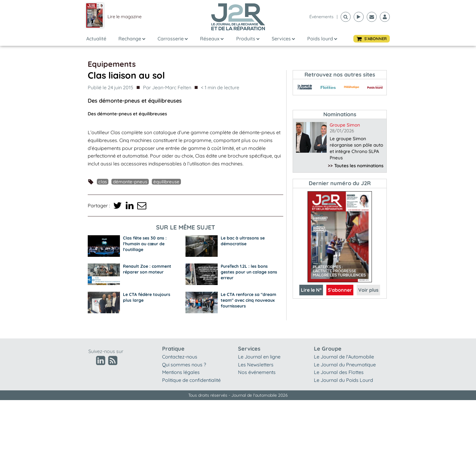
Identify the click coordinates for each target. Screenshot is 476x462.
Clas (103, 182)
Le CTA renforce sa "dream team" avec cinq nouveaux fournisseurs (248, 300)
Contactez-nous (180, 357)
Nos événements (257, 372)
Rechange (132, 39)
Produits (248, 39)
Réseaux (212, 39)
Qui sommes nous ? (184, 365)
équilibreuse (166, 182)
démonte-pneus (130, 182)
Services (283, 39)
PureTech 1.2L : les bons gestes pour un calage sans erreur (249, 272)
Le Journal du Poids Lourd (343, 380)
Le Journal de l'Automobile (344, 357)
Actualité (96, 39)
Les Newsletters (256, 365)
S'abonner (340, 290)
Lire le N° (311, 290)
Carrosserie (173, 39)
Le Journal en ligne (259, 357)
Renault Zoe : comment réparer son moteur (147, 269)
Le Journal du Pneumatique (345, 365)
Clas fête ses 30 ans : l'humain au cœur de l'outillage (145, 244)
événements (321, 17)
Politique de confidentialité (191, 380)
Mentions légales (181, 372)
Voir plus (368, 290)
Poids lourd (322, 39)
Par (167, 88)
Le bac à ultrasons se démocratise (243, 241)
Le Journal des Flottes (339, 372)
